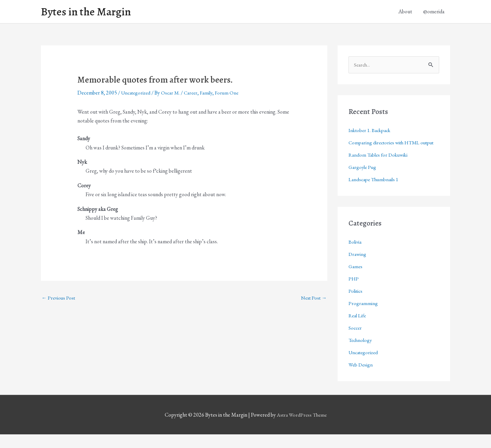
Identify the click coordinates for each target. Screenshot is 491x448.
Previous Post (59, 300)
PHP (354, 292)
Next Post (313, 300)
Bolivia (355, 255)
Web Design (361, 378)
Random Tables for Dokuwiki (380, 168)
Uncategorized (137, 95)
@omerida (434, 12)
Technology (361, 354)
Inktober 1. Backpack (371, 133)
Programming (363, 317)
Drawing (358, 268)
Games (356, 280)
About (405, 12)
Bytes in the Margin (89, 13)
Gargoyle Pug (363, 181)
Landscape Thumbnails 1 (375, 193)
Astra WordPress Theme (302, 428)
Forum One (234, 95)
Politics (356, 305)
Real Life (358, 329)
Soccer (356, 341)
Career (195, 95)
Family (212, 95)
